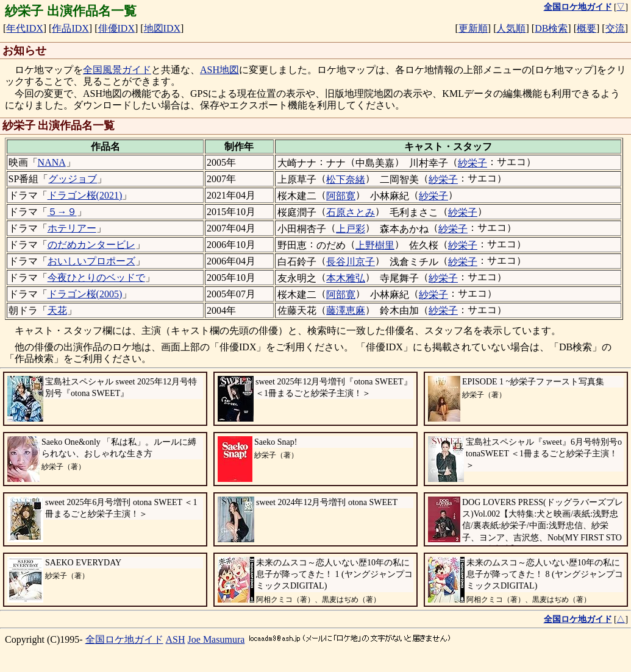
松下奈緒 (346, 179)
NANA (52, 162)
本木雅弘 (346, 278)
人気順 (511, 28)
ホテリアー (72, 228)
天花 (57, 310)
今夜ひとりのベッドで (96, 278)
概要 (586, 28)
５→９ (62, 212)
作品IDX (70, 28)
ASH (176, 639)
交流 (615, 28)
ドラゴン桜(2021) (85, 195)
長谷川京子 (351, 262)
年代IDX (24, 28)
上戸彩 (351, 229)
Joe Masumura (216, 639)
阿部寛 (341, 196)
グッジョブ (73, 179)
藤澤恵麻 (346, 310)
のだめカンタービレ (91, 245)
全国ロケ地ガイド (124, 639)
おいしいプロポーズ (91, 261)
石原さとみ (351, 212)
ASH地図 (219, 70)
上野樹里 (375, 245)
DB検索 (551, 28)
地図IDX (162, 28)
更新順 (473, 28)
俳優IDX (116, 28)
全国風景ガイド (117, 70)
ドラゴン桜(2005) (85, 294)
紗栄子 (472, 163)
